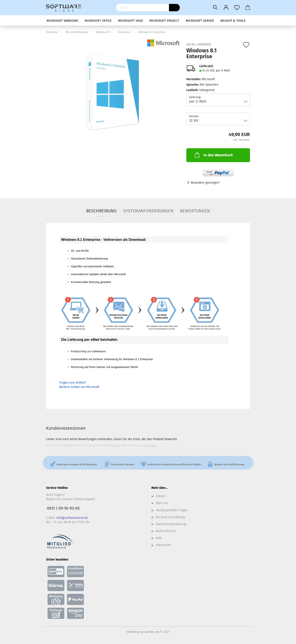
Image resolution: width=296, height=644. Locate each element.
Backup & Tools (233, 21)
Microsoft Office (98, 21)
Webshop (133, 632)
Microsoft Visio (131, 21)
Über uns (162, 503)
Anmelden (150, 445)
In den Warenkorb (213, 155)
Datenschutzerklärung (171, 524)
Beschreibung (101, 211)
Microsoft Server (200, 21)
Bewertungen (195, 211)
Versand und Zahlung (170, 517)
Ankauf (160, 496)
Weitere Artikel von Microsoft (79, 387)
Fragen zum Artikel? (73, 383)
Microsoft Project (164, 21)
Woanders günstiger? (205, 183)
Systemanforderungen (148, 211)
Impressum (163, 545)
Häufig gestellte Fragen (172, 510)
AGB (158, 538)
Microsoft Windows (62, 21)
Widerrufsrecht (166, 531)
